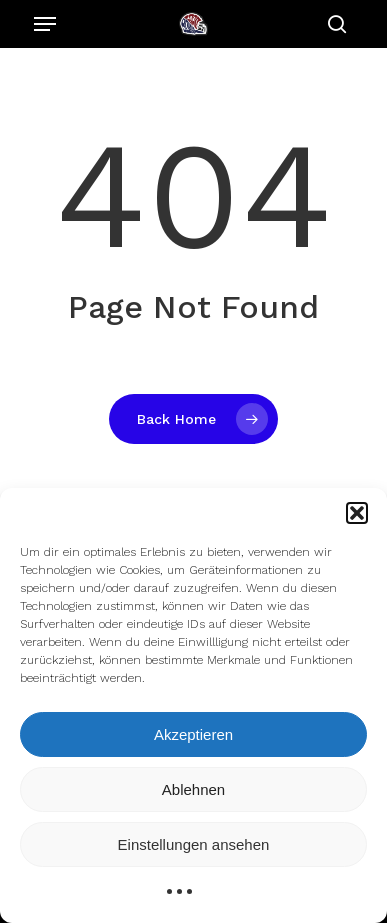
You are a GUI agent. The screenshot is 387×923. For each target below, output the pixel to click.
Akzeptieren (193, 734)
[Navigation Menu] (45, 24)
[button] (357, 513)
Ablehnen (193, 789)
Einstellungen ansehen (194, 844)
